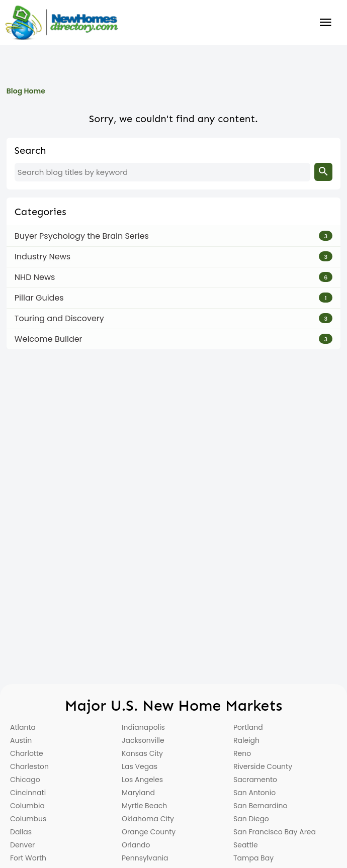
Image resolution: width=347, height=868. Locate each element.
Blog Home (26, 91)
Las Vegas (140, 766)
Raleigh (246, 740)
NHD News (35, 277)
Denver (22, 845)
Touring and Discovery (59, 318)
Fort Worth (28, 858)
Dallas (21, 832)
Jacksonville (143, 740)
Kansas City (142, 753)
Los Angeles (142, 780)
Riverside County (263, 766)
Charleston (29, 766)
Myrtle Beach (144, 806)
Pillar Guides (39, 298)
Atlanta (23, 727)
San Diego (251, 819)
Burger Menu (326, 23)
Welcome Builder (49, 339)
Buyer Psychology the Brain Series (82, 236)
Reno (242, 753)
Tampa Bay (253, 858)
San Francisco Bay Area (275, 832)
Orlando (136, 845)
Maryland (138, 793)
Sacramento (255, 780)
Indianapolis (143, 727)
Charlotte (27, 753)
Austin (21, 740)
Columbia (27, 806)
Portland (248, 727)
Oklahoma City (148, 819)
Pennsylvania (145, 858)
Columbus (28, 819)
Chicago (25, 780)
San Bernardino (260, 806)
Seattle (246, 845)
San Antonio (254, 793)
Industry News (42, 257)
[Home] (61, 23)
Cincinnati (28, 793)
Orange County (149, 832)
